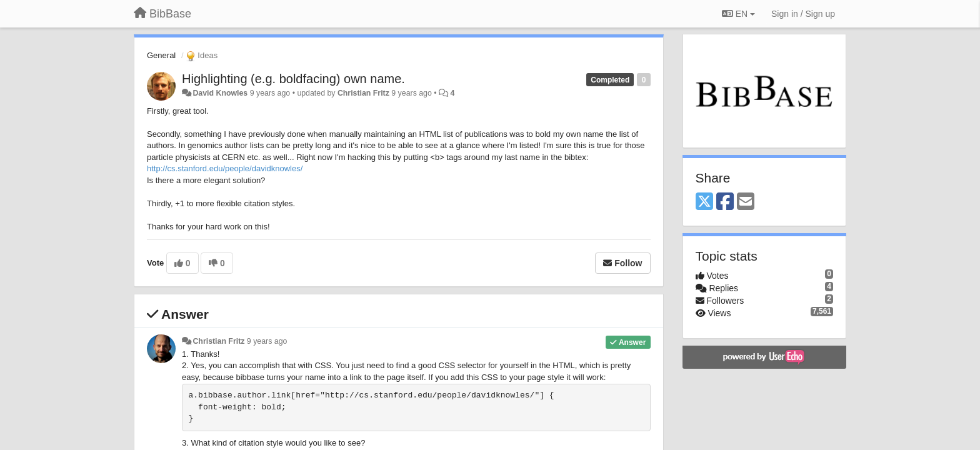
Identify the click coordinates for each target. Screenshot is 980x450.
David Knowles (220, 93)
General (161, 55)
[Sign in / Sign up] (803, 14)
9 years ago (267, 341)
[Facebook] (725, 202)
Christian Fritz (363, 93)
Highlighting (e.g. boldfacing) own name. (293, 79)
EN (738, 14)
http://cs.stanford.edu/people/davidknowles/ (225, 168)
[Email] (746, 202)
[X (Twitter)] (704, 202)
